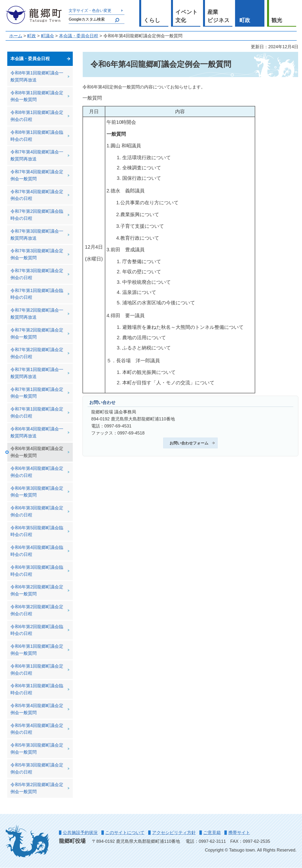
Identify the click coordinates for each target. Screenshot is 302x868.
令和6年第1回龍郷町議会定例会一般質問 (37, 650)
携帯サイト (239, 833)
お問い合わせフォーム (189, 443)
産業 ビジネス (219, 16)
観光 (277, 20)
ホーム (16, 36)
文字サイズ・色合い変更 (90, 10)
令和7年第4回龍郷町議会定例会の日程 (37, 195)
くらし (152, 20)
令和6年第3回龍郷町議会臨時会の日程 (37, 571)
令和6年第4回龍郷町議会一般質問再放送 (37, 432)
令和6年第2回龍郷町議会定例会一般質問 (37, 590)
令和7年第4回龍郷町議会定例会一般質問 (37, 175)
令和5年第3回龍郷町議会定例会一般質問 (37, 749)
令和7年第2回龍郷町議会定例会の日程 (37, 353)
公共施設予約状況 (80, 833)
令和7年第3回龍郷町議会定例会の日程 (37, 274)
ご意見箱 (212, 833)
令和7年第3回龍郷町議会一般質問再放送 (37, 235)
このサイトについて (125, 833)
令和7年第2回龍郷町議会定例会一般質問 (37, 334)
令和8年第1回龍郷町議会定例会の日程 (37, 116)
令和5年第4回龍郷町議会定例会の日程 (37, 729)
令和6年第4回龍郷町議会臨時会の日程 (37, 551)
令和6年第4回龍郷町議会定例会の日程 (37, 472)
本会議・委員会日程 (79, 36)
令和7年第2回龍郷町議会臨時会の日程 (37, 215)
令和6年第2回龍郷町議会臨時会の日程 (37, 630)
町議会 (48, 36)
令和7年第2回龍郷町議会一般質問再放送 (37, 314)
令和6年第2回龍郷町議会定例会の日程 (37, 610)
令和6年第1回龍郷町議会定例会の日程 (37, 670)
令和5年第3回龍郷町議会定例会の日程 (37, 769)
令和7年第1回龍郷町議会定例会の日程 (37, 413)
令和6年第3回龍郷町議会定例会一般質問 (37, 492)
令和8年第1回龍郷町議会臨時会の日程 (37, 136)
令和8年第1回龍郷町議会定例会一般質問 (37, 96)
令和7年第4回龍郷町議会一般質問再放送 (37, 155)
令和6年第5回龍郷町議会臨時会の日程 (37, 531)
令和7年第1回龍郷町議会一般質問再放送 (37, 373)
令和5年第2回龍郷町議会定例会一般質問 (37, 788)
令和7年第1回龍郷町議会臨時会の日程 (37, 294)
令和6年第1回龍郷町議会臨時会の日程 (37, 689)
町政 (245, 20)
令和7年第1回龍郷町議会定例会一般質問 (37, 393)
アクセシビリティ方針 (174, 833)
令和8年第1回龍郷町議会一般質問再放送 (37, 76)
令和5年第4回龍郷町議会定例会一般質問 (37, 709)
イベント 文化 (187, 16)
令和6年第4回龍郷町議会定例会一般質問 (37, 452)
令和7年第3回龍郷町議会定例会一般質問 (37, 254)
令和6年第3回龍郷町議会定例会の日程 (37, 511)
